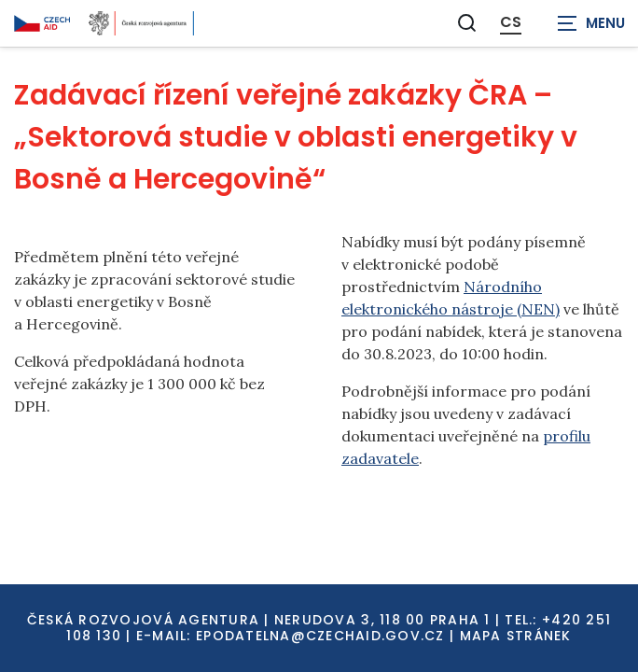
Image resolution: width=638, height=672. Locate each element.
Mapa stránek (516, 636)
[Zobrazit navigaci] (591, 23)
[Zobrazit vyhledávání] (467, 23)
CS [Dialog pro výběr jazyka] (511, 22)
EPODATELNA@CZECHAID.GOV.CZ (320, 636)
